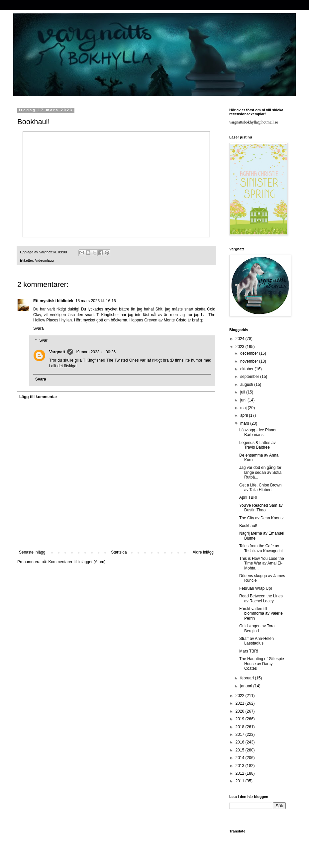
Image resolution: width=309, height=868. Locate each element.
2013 (241, 766)
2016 (241, 742)
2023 (241, 347)
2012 (241, 773)
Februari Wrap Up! (256, 588)
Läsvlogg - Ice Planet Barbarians (258, 432)
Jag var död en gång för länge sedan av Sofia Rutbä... (260, 472)
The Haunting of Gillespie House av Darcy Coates (262, 664)
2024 (241, 339)
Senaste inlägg (32, 552)
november (250, 361)
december (250, 353)
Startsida (119, 552)
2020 (241, 711)
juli (243, 392)
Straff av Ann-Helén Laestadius (257, 641)
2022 (241, 696)
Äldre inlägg (203, 552)
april (245, 415)
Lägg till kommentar (38, 397)
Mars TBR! (249, 651)
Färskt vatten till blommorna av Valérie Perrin (261, 613)
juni (244, 400)
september (250, 377)
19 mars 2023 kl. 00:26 (95, 352)
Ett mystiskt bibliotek (53, 301)
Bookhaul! (248, 526)
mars (245, 423)
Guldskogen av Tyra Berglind (257, 628)
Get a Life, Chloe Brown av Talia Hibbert (260, 487)
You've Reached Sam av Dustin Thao (261, 508)
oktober (247, 369)
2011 (241, 781)
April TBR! (248, 497)
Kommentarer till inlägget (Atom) (77, 562)
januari (247, 686)
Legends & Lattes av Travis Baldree (257, 445)
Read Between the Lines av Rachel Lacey (261, 598)
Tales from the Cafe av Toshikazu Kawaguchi (261, 548)
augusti (247, 385)
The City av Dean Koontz (261, 518)
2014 (241, 758)
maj (244, 408)
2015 (241, 750)
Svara (38, 328)
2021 (241, 703)
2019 (241, 719)
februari (248, 678)
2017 (241, 735)
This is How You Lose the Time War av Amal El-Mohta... (262, 563)
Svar (43, 340)
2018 (241, 727)
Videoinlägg (45, 260)
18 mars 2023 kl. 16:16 (96, 301)
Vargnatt (57, 352)
